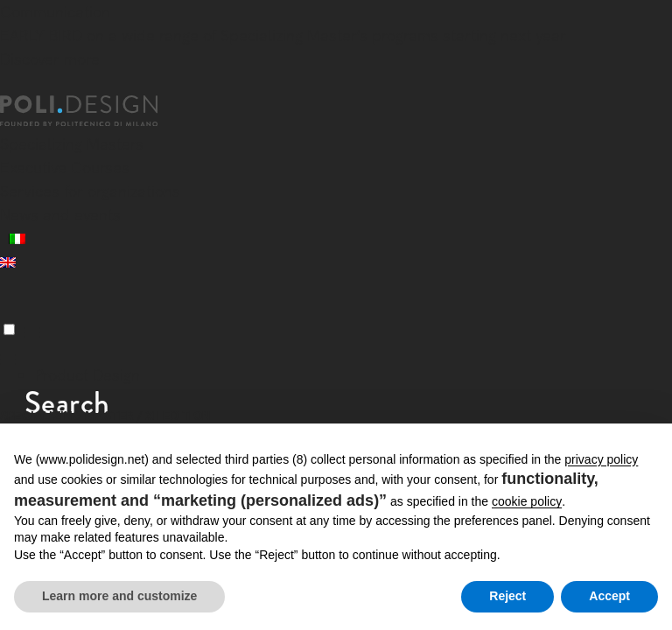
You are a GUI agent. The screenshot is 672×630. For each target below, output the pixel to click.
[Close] (10, 85)
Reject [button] (507, 596)
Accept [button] (609, 596)
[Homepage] (94, 111)
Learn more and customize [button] (119, 596)
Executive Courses (65, 168)
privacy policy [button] (601, 459)
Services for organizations (90, 191)
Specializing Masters (72, 144)
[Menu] (9, 329)
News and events (60, 215)
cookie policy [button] (527, 501)
